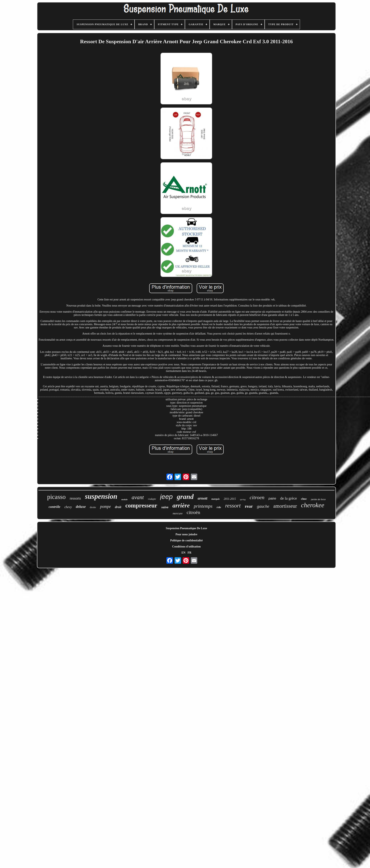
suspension (101, 496)
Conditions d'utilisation (186, 547)
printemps (203, 506)
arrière (181, 505)
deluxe (81, 507)
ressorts (75, 498)
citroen (257, 497)
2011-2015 (230, 499)
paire (272, 498)
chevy (68, 507)
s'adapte (152, 499)
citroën (194, 512)
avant (138, 497)
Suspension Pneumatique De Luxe (186, 528)
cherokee (313, 505)
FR (189, 553)
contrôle (55, 507)
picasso (56, 497)
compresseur (141, 505)
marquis (216, 499)
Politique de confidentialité (186, 540)
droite (93, 507)
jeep (166, 497)
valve (165, 507)
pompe (105, 506)
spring (243, 499)
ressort (233, 506)
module (125, 499)
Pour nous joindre (187, 534)
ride (219, 507)
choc (304, 499)
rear (249, 506)
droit (118, 507)
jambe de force (318, 499)
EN (183, 553)
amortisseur (285, 506)
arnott (203, 498)
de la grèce (289, 498)
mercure (178, 513)
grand (185, 497)
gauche (263, 506)
